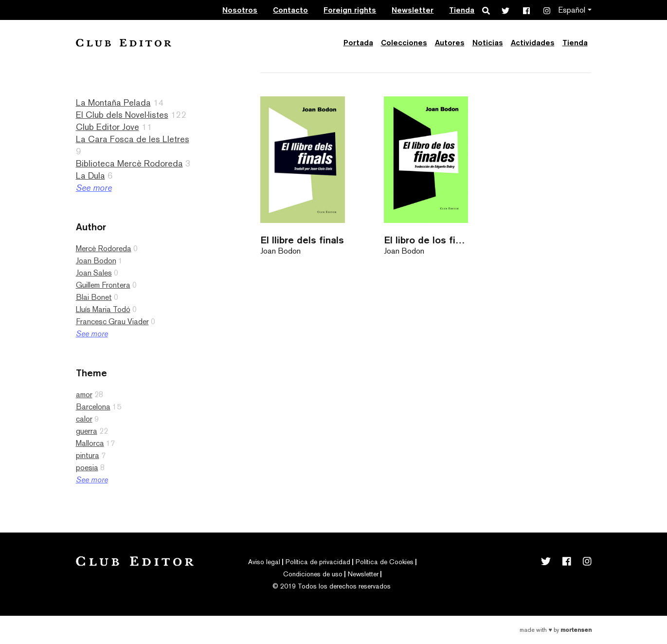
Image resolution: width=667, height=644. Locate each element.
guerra (87, 431)
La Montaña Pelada (113, 102)
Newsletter (413, 10)
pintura (88, 455)
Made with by (555, 630)
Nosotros (240, 10)
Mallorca (90, 443)
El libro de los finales (426, 240)
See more (94, 188)
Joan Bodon (96, 261)
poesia (87, 468)
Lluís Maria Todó (103, 309)
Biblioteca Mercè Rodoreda (129, 163)
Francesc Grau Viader (112, 322)
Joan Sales (94, 273)
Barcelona (93, 407)
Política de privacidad (318, 562)
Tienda (462, 10)
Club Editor (124, 43)
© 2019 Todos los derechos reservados (332, 586)
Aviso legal (264, 562)
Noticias (488, 43)
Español (572, 10)
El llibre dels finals (302, 240)
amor (84, 395)
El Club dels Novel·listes (122, 115)
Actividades (533, 43)
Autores (450, 43)
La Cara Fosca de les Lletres (133, 139)
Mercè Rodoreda (104, 248)
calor (84, 419)
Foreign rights (350, 10)
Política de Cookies (385, 562)
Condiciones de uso (313, 574)
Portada (358, 43)
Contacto (290, 10)
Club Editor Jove (108, 127)
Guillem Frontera (103, 285)
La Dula (90, 175)
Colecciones (404, 43)
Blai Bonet (94, 297)
